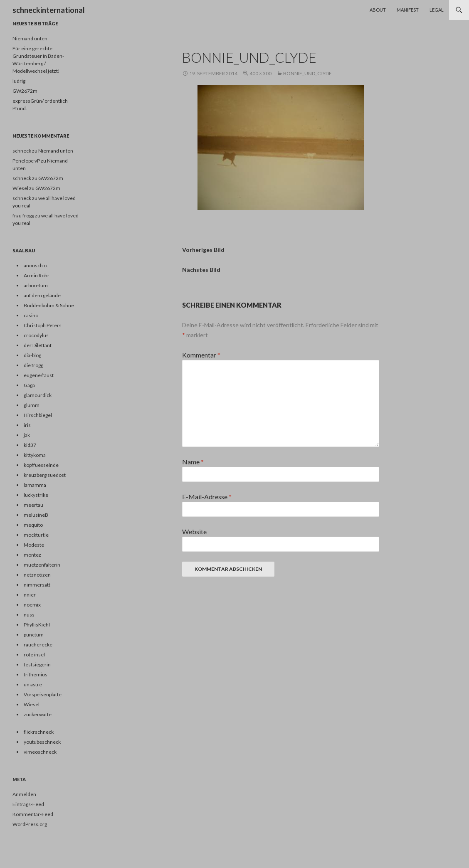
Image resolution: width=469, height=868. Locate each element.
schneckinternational (49, 10)
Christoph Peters (43, 325)
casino (31, 315)
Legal (437, 10)
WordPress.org (30, 824)
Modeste (34, 545)
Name (193, 462)
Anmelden (24, 794)
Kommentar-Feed (33, 814)
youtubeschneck (42, 742)
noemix (32, 605)
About (378, 10)
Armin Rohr (37, 275)
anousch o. (36, 265)
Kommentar (201, 355)
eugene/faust (39, 375)
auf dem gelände (42, 295)
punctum (34, 635)
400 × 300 (260, 73)
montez (32, 555)
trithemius (36, 674)
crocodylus (36, 335)
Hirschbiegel (38, 415)
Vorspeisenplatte (43, 694)
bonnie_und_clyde (307, 73)
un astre (33, 684)
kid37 (30, 445)
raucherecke (38, 645)
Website (194, 531)
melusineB (36, 515)
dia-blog (32, 355)
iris (27, 425)
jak (27, 435)
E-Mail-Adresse (207, 497)
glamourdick (38, 395)
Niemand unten (30, 38)
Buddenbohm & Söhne (49, 305)
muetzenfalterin (42, 565)
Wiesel (32, 704)
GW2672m (25, 91)
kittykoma (35, 455)
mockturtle (36, 535)
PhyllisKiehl (37, 625)
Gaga (29, 385)
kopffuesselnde (41, 465)
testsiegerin (37, 665)
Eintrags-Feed (28, 804)
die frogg (33, 365)
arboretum (36, 285)
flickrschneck (39, 732)
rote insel (34, 655)
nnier (30, 595)
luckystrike (36, 495)
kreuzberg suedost (45, 475)
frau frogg (23, 216)
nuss (29, 615)
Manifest (408, 10)
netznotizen (37, 575)
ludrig (19, 81)
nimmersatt (37, 585)
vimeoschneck (40, 752)
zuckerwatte (38, 714)
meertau (33, 505)
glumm (32, 405)
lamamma (35, 485)
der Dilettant (38, 345)
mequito (33, 525)
